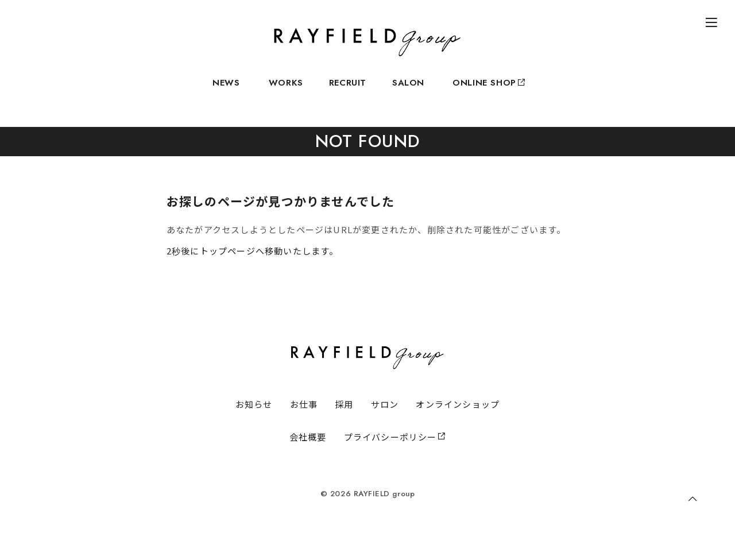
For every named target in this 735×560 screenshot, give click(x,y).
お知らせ (254, 420)
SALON (408, 89)
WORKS (286, 89)
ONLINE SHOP (488, 89)
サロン (385, 420)
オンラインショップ (458, 420)
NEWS (226, 89)
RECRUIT (348, 89)
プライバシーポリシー (395, 452)
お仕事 (304, 420)
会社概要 (308, 452)
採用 (344, 420)
